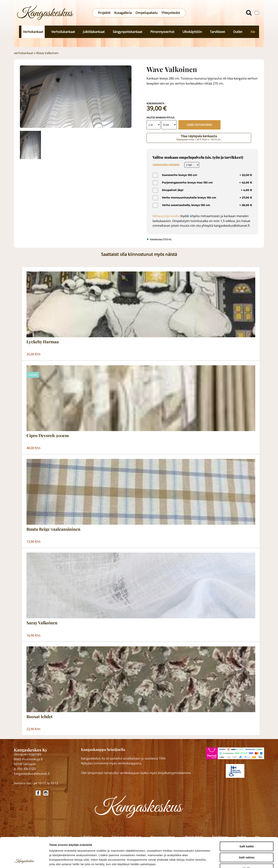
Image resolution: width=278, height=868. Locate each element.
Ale (253, 32)
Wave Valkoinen (47, 53)
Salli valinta (247, 829)
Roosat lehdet (40, 717)
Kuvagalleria (123, 13)
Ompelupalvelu (147, 13)
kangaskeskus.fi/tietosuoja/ (82, 845)
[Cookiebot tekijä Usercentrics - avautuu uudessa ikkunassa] (24, 861)
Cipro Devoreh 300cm (48, 436)
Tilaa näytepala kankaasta (199, 138)
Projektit (104, 13)
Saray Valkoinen (42, 623)
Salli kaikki (247, 818)
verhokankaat (24, 53)
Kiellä (247, 840)
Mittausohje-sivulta (166, 216)
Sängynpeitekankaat (127, 32)
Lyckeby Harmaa (43, 342)
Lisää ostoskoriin (199, 125)
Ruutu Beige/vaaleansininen (53, 529)
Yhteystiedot (171, 13)
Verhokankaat (33, 32)
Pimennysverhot (162, 32)
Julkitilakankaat (94, 32)
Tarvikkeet (217, 32)
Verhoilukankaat (63, 32)
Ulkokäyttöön (192, 32)
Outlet (238, 32)
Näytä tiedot (201, 861)
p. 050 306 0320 (25, 769)
